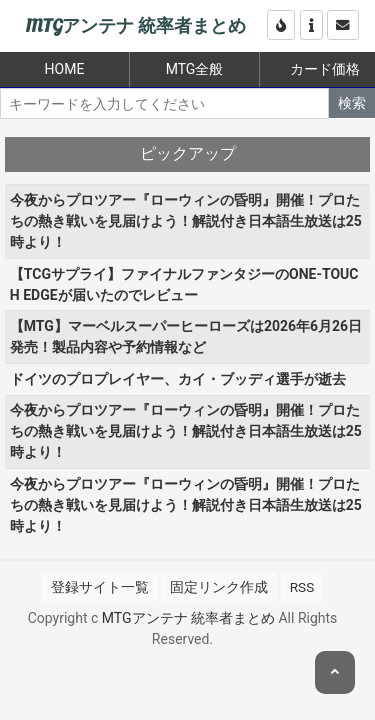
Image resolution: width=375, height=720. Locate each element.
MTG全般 (195, 69)
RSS (302, 587)
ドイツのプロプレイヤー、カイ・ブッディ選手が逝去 (178, 379)
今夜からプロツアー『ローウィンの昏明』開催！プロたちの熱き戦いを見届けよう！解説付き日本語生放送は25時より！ (186, 221)
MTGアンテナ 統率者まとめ (135, 26)
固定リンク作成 (219, 587)
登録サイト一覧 (100, 587)
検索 (352, 103)
